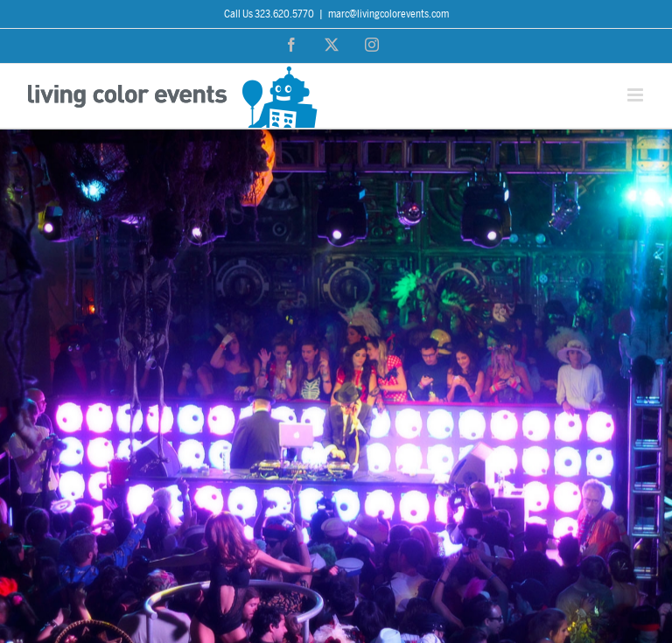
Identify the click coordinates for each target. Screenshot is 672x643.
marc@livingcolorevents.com (388, 14)
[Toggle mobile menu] (637, 95)
